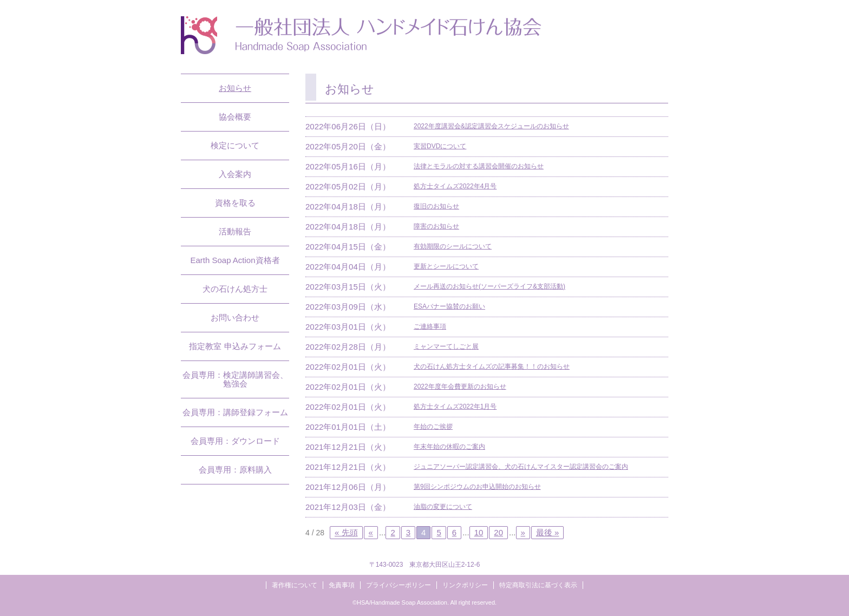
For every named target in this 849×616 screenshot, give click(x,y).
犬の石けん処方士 (235, 289)
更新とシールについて (446, 266)
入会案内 (235, 174)
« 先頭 (346, 532)
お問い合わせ (235, 317)
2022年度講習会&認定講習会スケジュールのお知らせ (491, 126)
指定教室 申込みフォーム (235, 346)
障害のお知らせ (436, 226)
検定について (235, 145)
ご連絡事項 (430, 326)
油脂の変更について (443, 507)
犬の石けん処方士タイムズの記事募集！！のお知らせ (492, 366)
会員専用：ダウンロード (235, 441)
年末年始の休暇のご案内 (449, 447)
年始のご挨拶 (433, 427)
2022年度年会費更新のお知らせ (460, 386)
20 (498, 532)
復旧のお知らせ (436, 206)
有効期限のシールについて (453, 246)
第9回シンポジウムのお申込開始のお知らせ (477, 487)
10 (479, 532)
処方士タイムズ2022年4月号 (455, 186)
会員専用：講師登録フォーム (235, 412)
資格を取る (235, 203)
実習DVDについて (440, 146)
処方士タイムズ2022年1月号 (455, 407)
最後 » (548, 532)
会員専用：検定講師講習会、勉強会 (235, 379)
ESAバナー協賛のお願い (449, 306)
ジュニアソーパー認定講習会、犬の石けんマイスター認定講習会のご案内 (521, 467)
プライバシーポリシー (399, 585)
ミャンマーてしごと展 (446, 346)
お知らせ (235, 88)
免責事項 (342, 585)
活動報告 (235, 231)
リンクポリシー (465, 585)
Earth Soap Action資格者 (235, 260)
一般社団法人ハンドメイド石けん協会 (361, 35)
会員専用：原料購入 (235, 470)
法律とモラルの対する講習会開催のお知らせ (479, 166)
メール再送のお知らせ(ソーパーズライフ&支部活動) (489, 286)
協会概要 (235, 117)
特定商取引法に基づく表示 (538, 585)
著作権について (295, 585)
